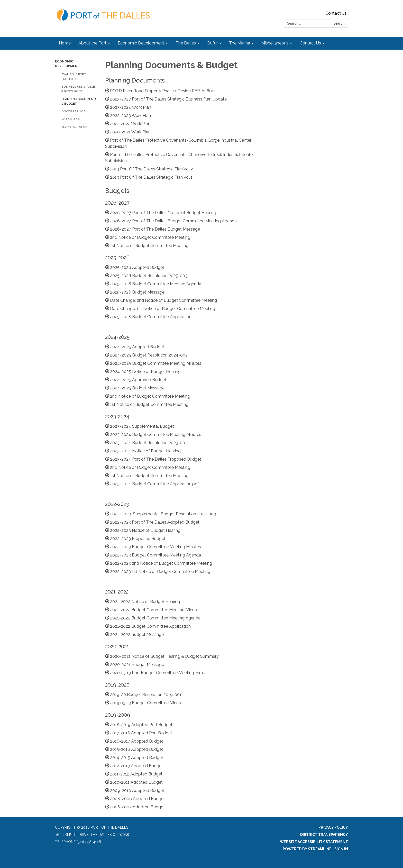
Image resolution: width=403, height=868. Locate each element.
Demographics (73, 111)
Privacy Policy (333, 827)
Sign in (341, 849)
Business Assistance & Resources (78, 89)
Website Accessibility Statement (314, 842)
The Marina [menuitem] (240, 43)
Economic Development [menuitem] (141, 43)
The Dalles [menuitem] (186, 43)
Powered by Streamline (307, 849)
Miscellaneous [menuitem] (275, 43)
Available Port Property (74, 77)
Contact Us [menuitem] (310, 43)
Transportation (75, 127)
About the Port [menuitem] (92, 43)
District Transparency (324, 835)
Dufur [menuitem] (212, 43)
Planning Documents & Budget (79, 101)
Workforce (71, 119)
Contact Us (336, 13)
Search (339, 23)
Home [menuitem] (65, 43)
